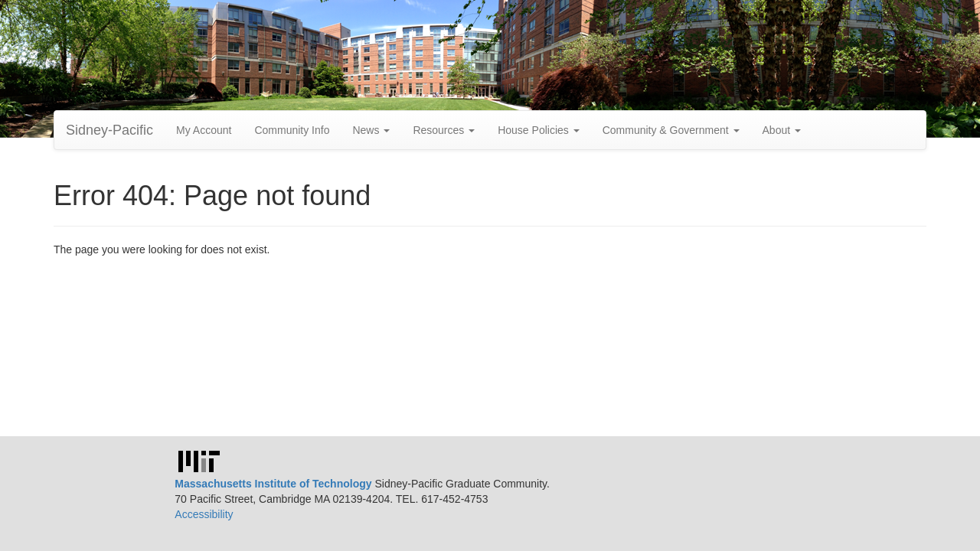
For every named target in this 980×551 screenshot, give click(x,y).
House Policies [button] (539, 130)
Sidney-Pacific (109, 130)
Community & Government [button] (671, 130)
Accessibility (204, 514)
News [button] (371, 130)
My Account (204, 130)
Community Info (292, 130)
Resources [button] (444, 130)
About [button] (782, 130)
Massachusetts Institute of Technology (273, 484)
